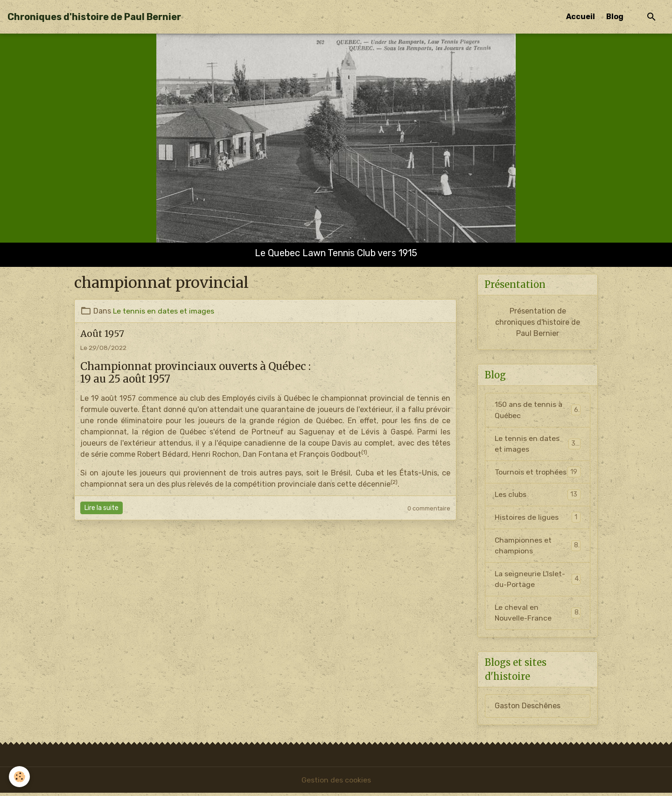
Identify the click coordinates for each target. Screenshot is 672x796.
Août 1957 (102, 334)
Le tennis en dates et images (164, 311)
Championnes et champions (538, 547)
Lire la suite (101, 508)
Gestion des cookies (336, 783)
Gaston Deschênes (528, 709)
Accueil (581, 17)
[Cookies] (20, 777)
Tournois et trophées (538, 473)
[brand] (94, 17)
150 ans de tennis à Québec (538, 410)
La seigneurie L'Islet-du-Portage (538, 581)
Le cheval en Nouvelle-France (538, 615)
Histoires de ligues (538, 519)
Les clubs (538, 496)
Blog (615, 17)
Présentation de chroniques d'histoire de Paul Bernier (538, 323)
